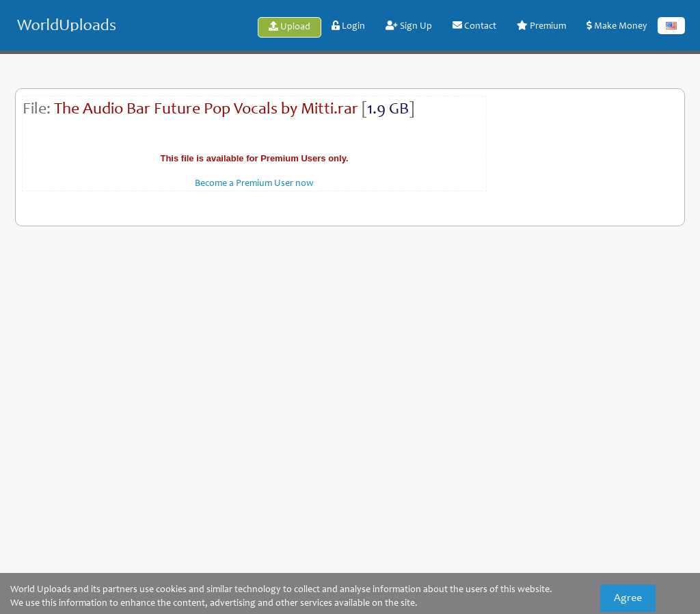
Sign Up (409, 26)
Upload (290, 27)
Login (348, 26)
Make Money (617, 26)
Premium (541, 26)
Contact (474, 26)
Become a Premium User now (254, 184)
